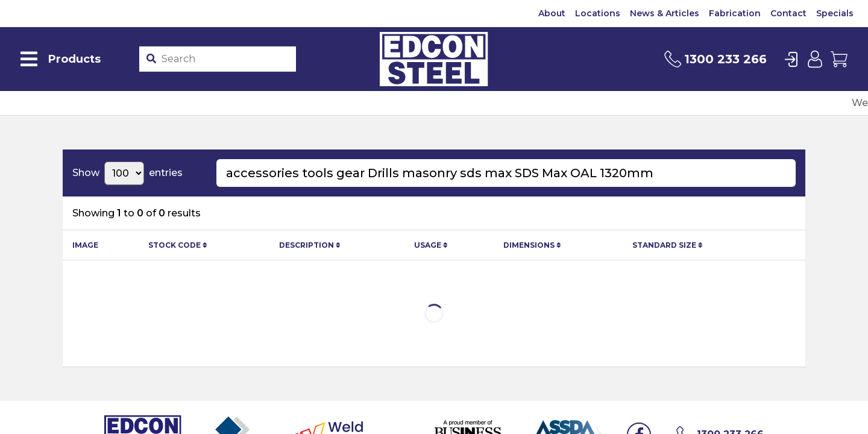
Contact (788, 13)
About (552, 13)
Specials (835, 13)
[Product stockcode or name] (226, 59)
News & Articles (665, 13)
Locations (598, 13)
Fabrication (735, 13)
